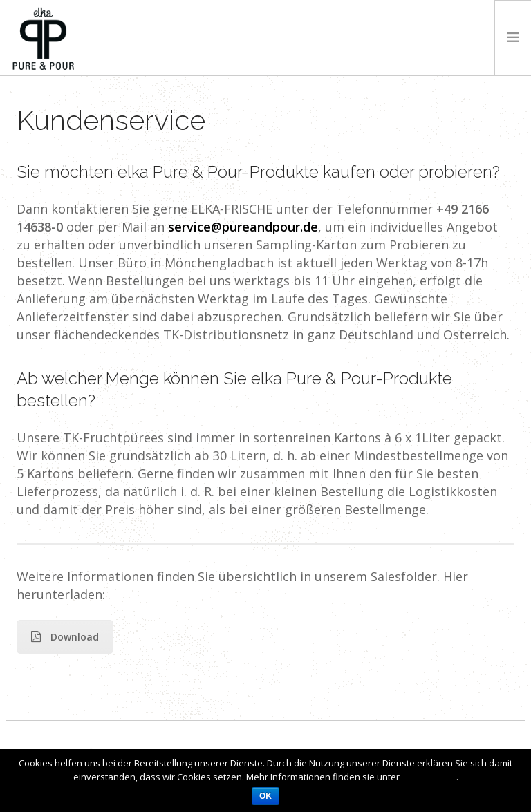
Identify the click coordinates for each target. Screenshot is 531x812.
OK (265, 796)
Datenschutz (429, 777)
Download (65, 637)
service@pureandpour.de (243, 227)
